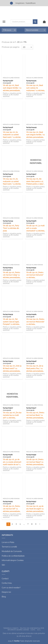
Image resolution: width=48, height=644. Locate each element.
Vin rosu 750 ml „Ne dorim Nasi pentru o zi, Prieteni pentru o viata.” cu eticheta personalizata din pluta (35, 182)
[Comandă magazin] (36, 30)
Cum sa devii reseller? (11, 588)
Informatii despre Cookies (13, 560)
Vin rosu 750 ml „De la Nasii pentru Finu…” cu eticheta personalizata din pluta (35, 369)
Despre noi (6, 592)
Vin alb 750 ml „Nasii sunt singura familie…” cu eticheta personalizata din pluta (12, 88)
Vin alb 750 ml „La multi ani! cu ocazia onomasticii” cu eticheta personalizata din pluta (35, 228)
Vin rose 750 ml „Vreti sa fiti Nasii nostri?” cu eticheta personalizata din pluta (12, 369)
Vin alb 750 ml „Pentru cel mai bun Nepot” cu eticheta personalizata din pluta (35, 462)
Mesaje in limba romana (11, 78)
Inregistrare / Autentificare (25, 3)
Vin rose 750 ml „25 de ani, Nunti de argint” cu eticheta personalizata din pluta (35, 509)
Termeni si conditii (9, 547)
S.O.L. (39, 630)
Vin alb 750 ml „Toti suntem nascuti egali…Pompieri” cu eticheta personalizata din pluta (12, 322)
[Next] (40, 524)
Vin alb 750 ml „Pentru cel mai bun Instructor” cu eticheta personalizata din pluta (35, 275)
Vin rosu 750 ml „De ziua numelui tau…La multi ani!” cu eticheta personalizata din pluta (12, 415)
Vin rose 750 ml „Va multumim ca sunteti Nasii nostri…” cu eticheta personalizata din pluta (12, 135)
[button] (4, 22)
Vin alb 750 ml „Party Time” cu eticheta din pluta (11, 228)
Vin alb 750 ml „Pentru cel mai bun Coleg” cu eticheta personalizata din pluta (11, 275)
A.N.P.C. (33, 630)
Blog (4, 597)
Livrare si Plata (8, 542)
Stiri (3, 565)
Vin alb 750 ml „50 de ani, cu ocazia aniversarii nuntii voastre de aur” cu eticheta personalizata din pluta (12, 462)
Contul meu (7, 583)
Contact (5, 579)
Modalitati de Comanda (12, 551)
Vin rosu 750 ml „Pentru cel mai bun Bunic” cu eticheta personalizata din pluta (35, 415)
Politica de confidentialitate (13, 556)
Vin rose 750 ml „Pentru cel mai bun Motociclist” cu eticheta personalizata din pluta (35, 322)
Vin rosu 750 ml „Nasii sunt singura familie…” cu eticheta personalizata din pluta (35, 135)
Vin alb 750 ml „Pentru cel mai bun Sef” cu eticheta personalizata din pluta (11, 509)
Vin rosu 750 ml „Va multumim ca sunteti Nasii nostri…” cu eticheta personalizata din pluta (12, 182)
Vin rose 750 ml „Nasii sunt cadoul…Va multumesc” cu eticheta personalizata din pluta (35, 88)
